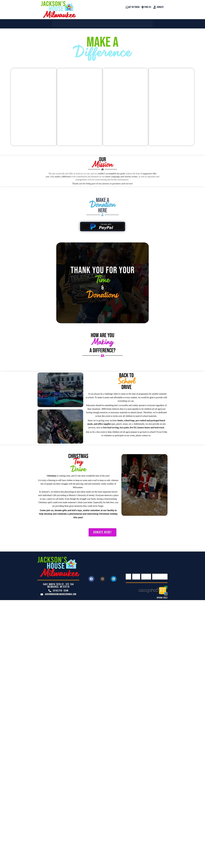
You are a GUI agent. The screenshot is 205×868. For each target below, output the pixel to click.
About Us (82, 23)
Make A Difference (136, 23)
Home (61, 23)
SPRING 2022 (162, 594)
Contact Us (106, 23)
